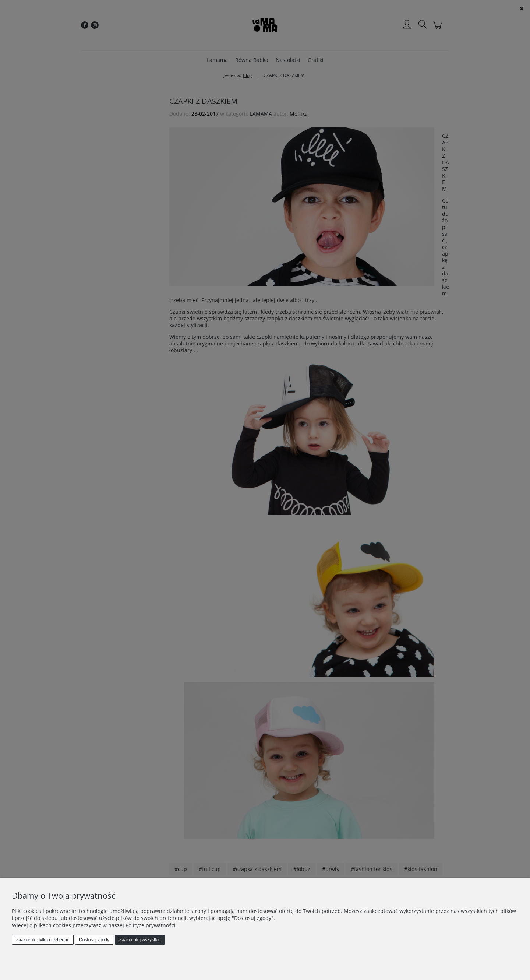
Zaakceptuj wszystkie (140, 940)
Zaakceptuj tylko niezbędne (43, 940)
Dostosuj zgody (94, 940)
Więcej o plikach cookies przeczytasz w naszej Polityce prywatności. (94, 925)
